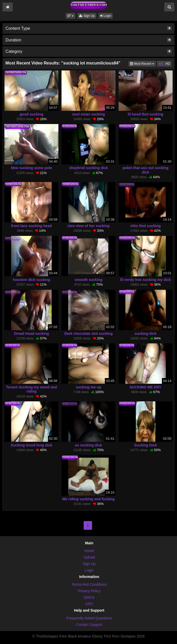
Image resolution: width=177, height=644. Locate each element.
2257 (89, 604)
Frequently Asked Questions (89, 618)
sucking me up (88, 387)
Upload (89, 557)
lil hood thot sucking (145, 114)
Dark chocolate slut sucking (88, 334)
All (161, 64)
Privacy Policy (89, 591)
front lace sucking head (31, 226)
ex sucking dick (88, 445)
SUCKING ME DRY (145, 387)
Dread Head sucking (32, 334)
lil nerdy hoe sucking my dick (145, 280)
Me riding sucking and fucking (88, 499)
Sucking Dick (146, 445)
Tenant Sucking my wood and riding (32, 389)
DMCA (89, 597)
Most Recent (143, 63)
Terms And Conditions (89, 584)
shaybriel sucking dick (88, 168)
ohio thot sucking (145, 226)
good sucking (32, 114)
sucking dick (145, 334)
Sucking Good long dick (31, 445)
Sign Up (87, 16)
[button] (70, 16)
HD (168, 64)
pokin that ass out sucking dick (145, 170)
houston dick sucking (31, 280)
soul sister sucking (89, 114)
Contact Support (89, 625)
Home (89, 551)
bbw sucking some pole (31, 168)
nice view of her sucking (88, 226)
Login (106, 16)
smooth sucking (88, 280)
